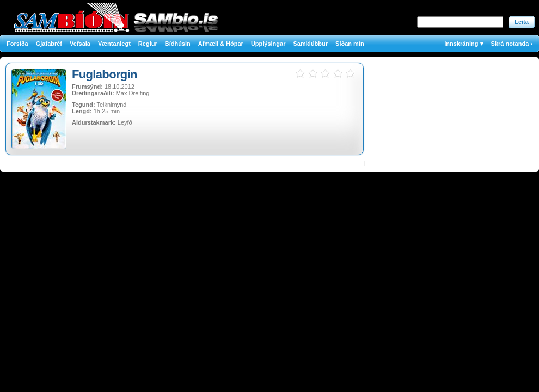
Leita (522, 22)
